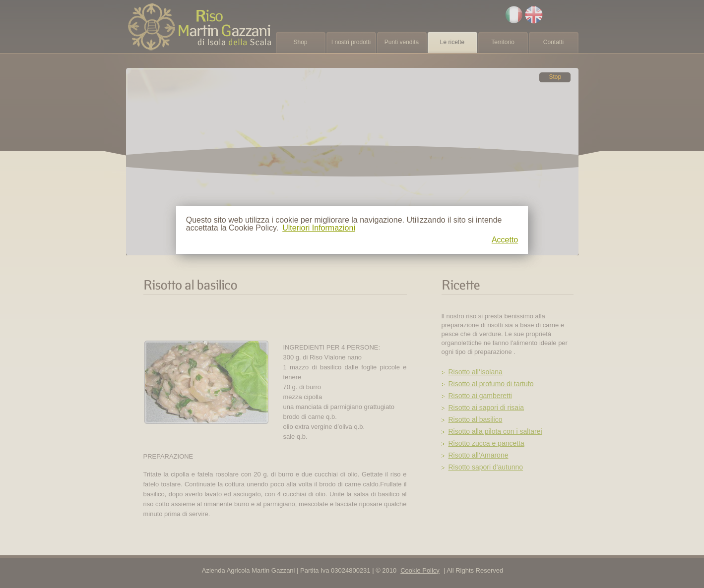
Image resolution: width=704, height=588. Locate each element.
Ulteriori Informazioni (319, 228)
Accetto (505, 240)
